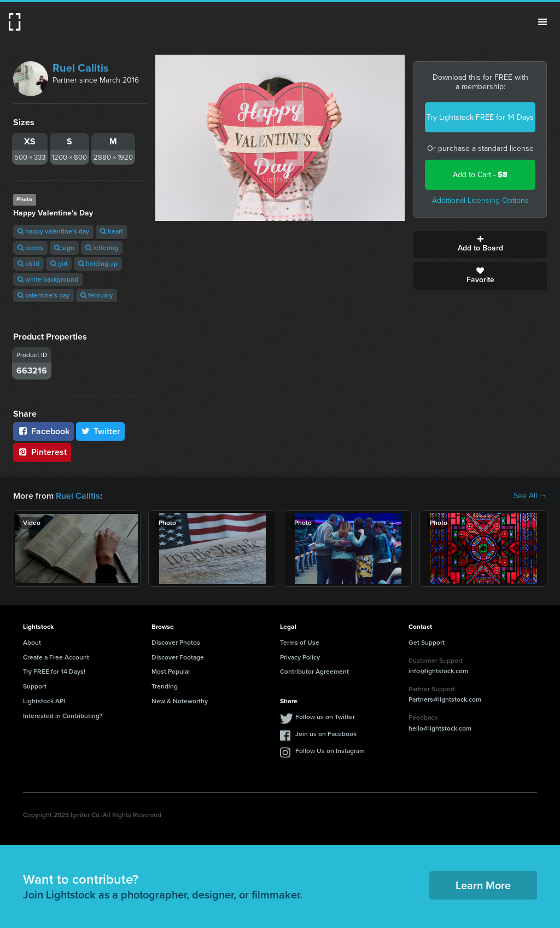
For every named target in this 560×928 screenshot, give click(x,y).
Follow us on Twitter (325, 717)
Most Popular (171, 672)
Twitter (101, 431)
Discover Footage (178, 657)
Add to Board (480, 244)
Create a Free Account (56, 657)
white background (48, 279)
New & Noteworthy (180, 701)
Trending (165, 686)
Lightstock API (44, 701)
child (28, 264)
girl (59, 264)
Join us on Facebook (326, 734)
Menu (542, 22)
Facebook (43, 431)
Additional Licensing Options (480, 200)
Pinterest (42, 452)
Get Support (427, 643)
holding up (98, 264)
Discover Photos (176, 643)
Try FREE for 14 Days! (54, 672)
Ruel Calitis (81, 68)
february (97, 295)
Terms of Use (300, 643)
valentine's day (43, 295)
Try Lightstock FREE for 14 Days (480, 117)
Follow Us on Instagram (330, 751)
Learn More (483, 885)
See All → (530, 496)
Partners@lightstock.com (445, 699)
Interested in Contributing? (63, 716)
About (32, 643)
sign (64, 248)
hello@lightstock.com (440, 728)
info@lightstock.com (438, 671)
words (30, 248)
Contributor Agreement (314, 672)
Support (35, 686)
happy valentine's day (53, 231)
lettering (102, 248)
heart (112, 231)
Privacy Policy (300, 657)
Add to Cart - (480, 175)
